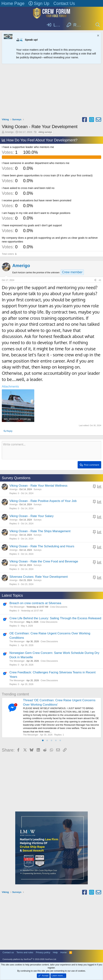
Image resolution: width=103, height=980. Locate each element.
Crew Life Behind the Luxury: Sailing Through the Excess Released (55, 618)
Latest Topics (12, 595)
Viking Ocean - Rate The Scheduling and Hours (42, 546)
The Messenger (17, 607)
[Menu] (5, 25)
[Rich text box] (51, 450)
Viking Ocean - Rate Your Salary (32, 516)
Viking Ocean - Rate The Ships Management (40, 531)
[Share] (95, 280)
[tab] (43, 740)
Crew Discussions (59, 607)
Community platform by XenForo (30, 959)
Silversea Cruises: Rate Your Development (39, 577)
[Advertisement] (51, 91)
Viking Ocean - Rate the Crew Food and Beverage (44, 561)
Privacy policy (43, 952)
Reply (9, 431)
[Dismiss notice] (98, 36)
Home (64, 952)
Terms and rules (25, 952)
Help (55, 952)
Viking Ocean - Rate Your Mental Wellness (38, 486)
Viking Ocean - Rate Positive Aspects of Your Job (43, 501)
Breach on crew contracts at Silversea (35, 603)
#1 (100, 280)
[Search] (98, 25)
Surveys (37, 489)
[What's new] (88, 25)
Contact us (8, 952)
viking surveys (45, 132)
